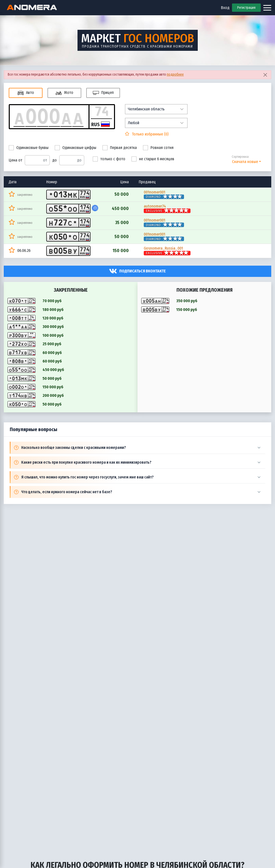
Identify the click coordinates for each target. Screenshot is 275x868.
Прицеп (103, 93)
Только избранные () (150, 134)
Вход (225, 8)
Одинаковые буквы (29, 148)
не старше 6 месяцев (153, 159)
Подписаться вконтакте (142, 271)
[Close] (265, 75)
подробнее (175, 74)
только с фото (109, 159)
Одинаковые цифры (75, 148)
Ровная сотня (158, 148)
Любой (133, 123)
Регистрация (246, 8)
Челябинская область (146, 109)
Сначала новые (245, 162)
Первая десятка (120, 148)
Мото (64, 93)
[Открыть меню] (267, 8)
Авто (26, 93)
